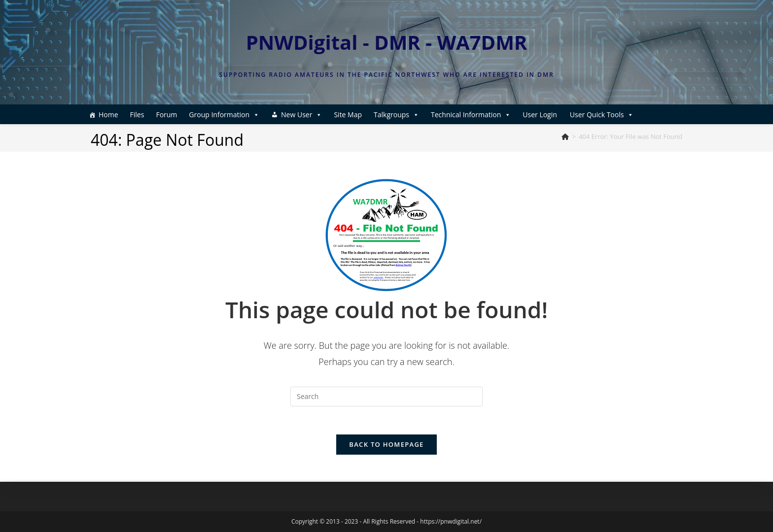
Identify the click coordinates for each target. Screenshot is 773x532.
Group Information (224, 115)
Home (108, 115)
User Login (540, 115)
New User (301, 115)
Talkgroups (396, 115)
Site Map (348, 115)
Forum (166, 115)
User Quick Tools (602, 115)
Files (137, 115)
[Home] (565, 136)
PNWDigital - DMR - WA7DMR (387, 42)
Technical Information (471, 115)
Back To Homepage (386, 446)
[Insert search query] (386, 397)
